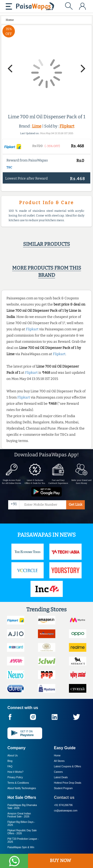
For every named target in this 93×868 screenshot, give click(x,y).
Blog (10, 761)
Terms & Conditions (18, 783)
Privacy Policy (15, 777)
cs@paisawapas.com (66, 811)
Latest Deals (61, 777)
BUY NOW (60, 861)
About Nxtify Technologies (22, 788)
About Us (13, 756)
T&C (9, 167)
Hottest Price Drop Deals (68, 783)
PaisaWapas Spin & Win (21, 847)
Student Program (63, 788)
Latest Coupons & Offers (68, 766)
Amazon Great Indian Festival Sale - (19, 815)
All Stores (59, 761)
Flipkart (67, 126)
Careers (59, 772)
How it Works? (15, 772)
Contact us (64, 797)
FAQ (10, 766)
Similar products (46, 244)
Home (57, 756)
